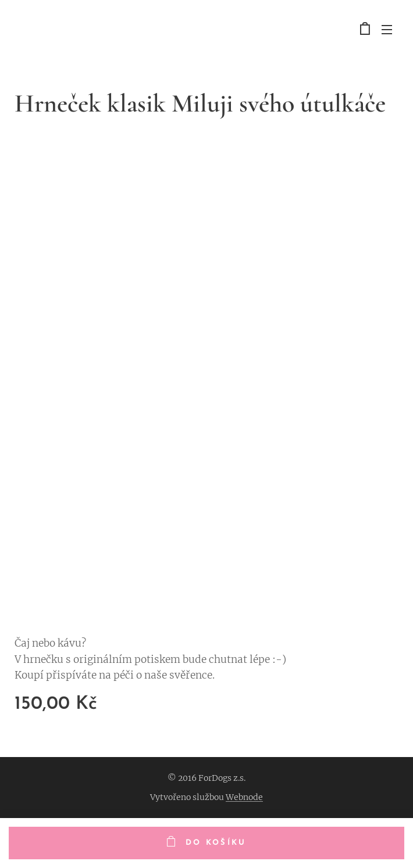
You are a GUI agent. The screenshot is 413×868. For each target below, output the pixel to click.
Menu (387, 30)
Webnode (244, 797)
